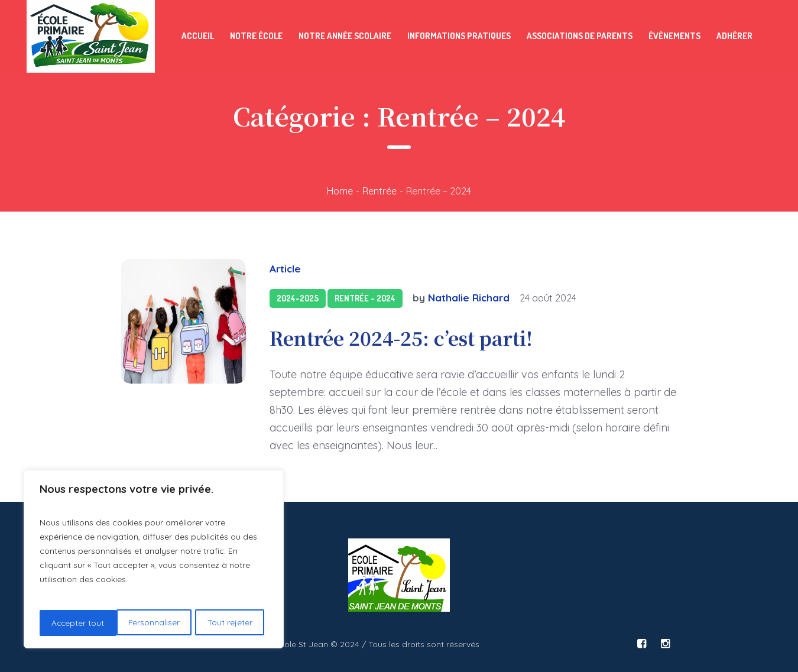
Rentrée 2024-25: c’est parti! (401, 337)
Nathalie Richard (469, 298)
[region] (154, 560)
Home (340, 191)
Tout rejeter (153, 623)
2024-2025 (298, 298)
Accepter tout (230, 623)
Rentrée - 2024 (365, 298)
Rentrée (379, 191)
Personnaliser (77, 623)
